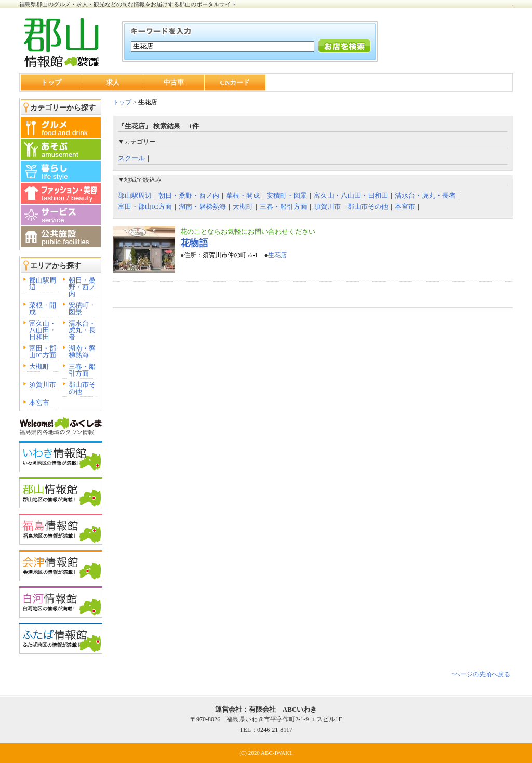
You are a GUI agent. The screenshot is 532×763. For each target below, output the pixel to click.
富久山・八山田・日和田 (43, 330)
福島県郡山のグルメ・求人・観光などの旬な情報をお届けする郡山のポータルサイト (128, 4)
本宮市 (39, 403)
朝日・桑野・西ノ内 (82, 287)
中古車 (174, 82)
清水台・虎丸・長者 (82, 330)
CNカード (235, 82)
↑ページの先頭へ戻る (481, 674)
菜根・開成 (43, 309)
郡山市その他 (82, 388)
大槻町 (39, 366)
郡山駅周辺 (43, 284)
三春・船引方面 (82, 370)
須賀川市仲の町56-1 (230, 255)
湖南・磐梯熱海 (82, 352)
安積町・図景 (82, 309)
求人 (113, 82)
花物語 (194, 243)
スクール (131, 158)
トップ (51, 82)
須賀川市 (43, 385)
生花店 (277, 255)
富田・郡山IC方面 (43, 352)
